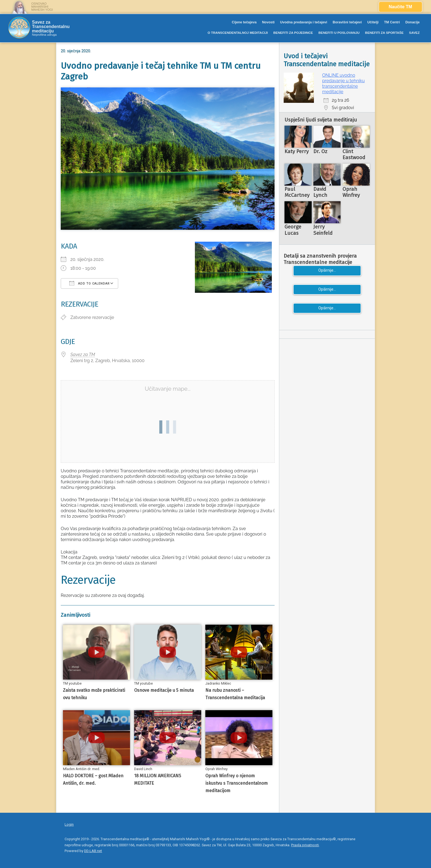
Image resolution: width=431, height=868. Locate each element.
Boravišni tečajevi (347, 22)
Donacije (413, 22)
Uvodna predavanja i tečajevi (304, 22)
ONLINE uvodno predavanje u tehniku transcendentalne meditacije (343, 83)
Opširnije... (327, 270)
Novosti (268, 22)
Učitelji (373, 22)
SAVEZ (414, 33)
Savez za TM (83, 355)
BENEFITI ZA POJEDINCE (293, 33)
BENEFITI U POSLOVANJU (339, 33)
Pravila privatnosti (305, 845)
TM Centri (392, 22)
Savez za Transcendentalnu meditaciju (51, 27)
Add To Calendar (89, 283)
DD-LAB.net (93, 851)
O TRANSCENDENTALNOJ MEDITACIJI (238, 33)
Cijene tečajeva (244, 22)
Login (69, 824)
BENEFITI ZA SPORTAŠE (384, 33)
